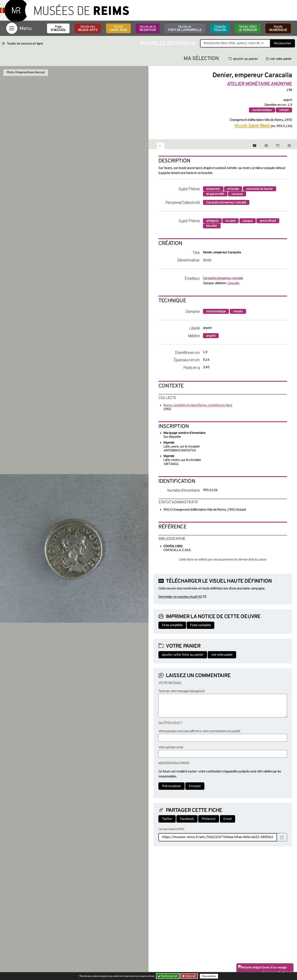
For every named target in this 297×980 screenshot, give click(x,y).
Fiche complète (200, 625)
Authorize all (168, 976)
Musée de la (148, 28)
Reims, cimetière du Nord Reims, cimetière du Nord (198, 405)
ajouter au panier (243, 59)
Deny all (190, 976)
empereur (213, 189)
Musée (118, 28)
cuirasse (237, 194)
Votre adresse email (171, 747)
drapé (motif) (215, 194)
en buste (233, 189)
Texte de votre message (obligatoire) (181, 691)
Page (58, 28)
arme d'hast (268, 221)
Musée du (185, 28)
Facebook (187, 819)
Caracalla (233, 283)
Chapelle (220, 28)
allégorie (212, 221)
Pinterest (209, 819)
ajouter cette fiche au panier (183, 655)
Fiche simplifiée (172, 625)
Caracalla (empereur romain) (226, 203)
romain (284, 110)
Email (227, 819)
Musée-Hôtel (248, 28)
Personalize (209, 976)
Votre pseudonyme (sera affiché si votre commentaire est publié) (199, 731)
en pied (230, 221)
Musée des (88, 28)
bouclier (212, 226)
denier (207, 260)
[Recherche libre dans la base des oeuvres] (235, 43)
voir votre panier (279, 59)
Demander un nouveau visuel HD (180, 597)
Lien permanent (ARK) (171, 829)
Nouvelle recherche (168, 44)
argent (211, 336)
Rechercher (283, 44)
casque (248, 221)
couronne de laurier (260, 189)
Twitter (167, 819)
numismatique (262, 110)
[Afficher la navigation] (12, 28)
